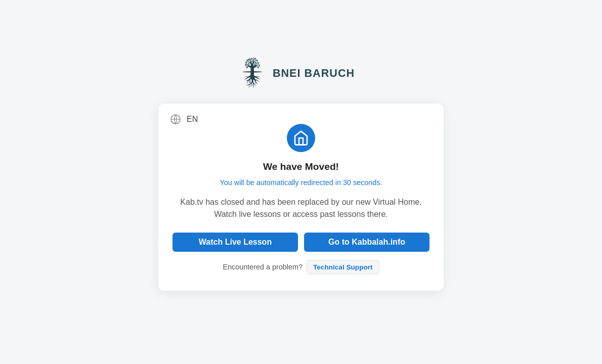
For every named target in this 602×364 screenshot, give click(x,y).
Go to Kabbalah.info (367, 242)
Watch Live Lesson (235, 242)
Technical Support (343, 267)
